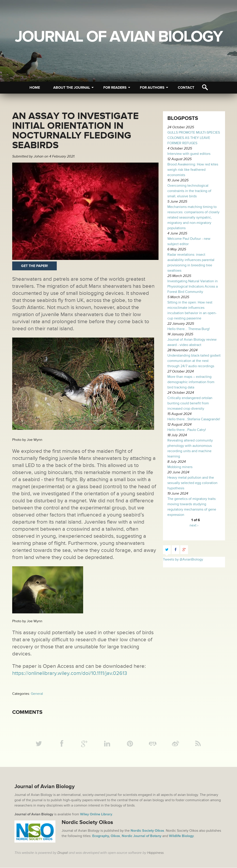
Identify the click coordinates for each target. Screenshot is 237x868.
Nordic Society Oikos (147, 831)
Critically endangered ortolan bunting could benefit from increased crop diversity (190, 403)
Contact (186, 88)
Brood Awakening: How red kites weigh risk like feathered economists (193, 170)
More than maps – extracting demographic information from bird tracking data (191, 382)
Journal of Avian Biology (119, 37)
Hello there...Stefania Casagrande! (194, 419)
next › (194, 525)
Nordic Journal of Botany (141, 836)
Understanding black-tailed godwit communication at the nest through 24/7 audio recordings (194, 361)
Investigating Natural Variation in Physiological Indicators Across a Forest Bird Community (193, 286)
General (37, 694)
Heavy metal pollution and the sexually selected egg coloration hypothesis (192, 483)
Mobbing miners (180, 467)
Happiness (155, 853)
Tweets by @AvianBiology (183, 559)
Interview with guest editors (189, 154)
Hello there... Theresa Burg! (189, 329)
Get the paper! (34, 266)
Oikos (115, 836)
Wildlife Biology (181, 836)
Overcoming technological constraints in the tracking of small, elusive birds (189, 191)
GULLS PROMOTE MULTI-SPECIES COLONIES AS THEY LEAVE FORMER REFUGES (194, 138)
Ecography (101, 836)
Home (35, 88)
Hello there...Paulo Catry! (187, 430)
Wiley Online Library (96, 814)
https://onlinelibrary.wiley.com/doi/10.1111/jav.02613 (70, 673)
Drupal (63, 853)
